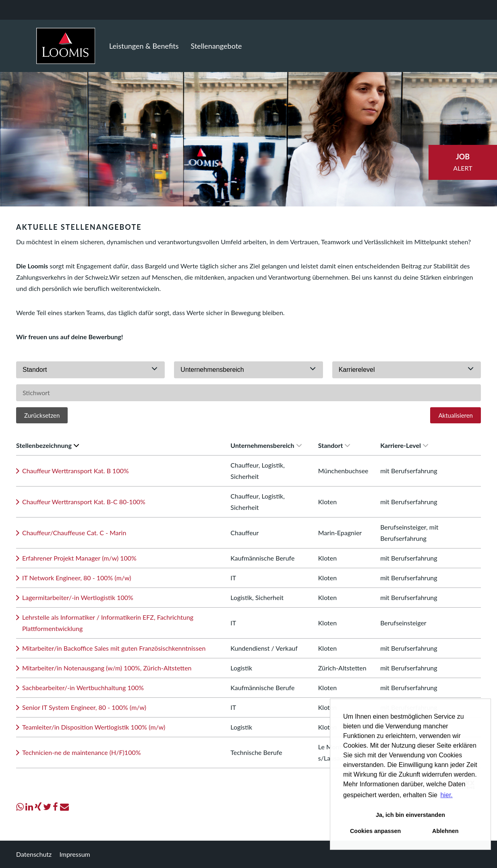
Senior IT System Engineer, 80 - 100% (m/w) (84, 707)
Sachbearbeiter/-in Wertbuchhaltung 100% (83, 688)
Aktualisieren (456, 415)
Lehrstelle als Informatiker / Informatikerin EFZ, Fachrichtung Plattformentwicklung (108, 623)
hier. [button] (447, 795)
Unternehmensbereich (266, 445)
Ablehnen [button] (445, 831)
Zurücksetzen (42, 415)
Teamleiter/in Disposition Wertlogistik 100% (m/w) (94, 727)
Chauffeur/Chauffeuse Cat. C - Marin (74, 533)
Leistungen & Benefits (144, 46)
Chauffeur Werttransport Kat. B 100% (76, 471)
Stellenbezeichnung (48, 445)
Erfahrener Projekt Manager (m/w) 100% (79, 558)
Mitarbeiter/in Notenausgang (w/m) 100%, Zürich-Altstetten (107, 668)
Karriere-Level (404, 445)
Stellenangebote (216, 46)
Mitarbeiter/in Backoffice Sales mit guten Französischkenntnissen (114, 648)
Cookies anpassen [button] (375, 831)
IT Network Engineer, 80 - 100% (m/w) (77, 578)
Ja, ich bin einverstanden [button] (410, 815)
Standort (334, 445)
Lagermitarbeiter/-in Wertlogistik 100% (78, 597)
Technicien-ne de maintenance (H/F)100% (82, 752)
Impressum (75, 854)
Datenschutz (34, 854)
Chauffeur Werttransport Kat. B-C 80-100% (84, 502)
